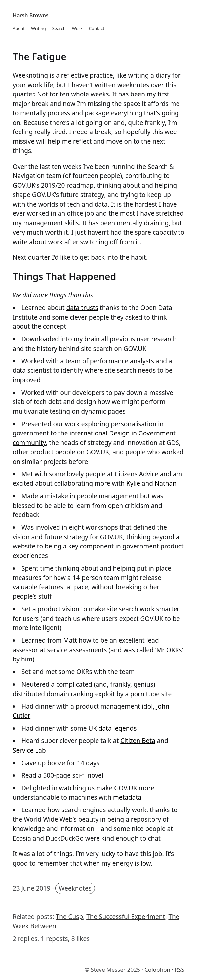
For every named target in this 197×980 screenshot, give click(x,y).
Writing (39, 28)
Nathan (166, 483)
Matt (70, 640)
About (19, 28)
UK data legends (112, 728)
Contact (97, 28)
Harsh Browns (31, 15)
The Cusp (70, 917)
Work (77, 28)
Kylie (133, 483)
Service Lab (29, 750)
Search (59, 28)
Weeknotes (75, 888)
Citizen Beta (138, 741)
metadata (127, 797)
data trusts (82, 308)
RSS (180, 970)
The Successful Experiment (126, 917)
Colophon (157, 970)
